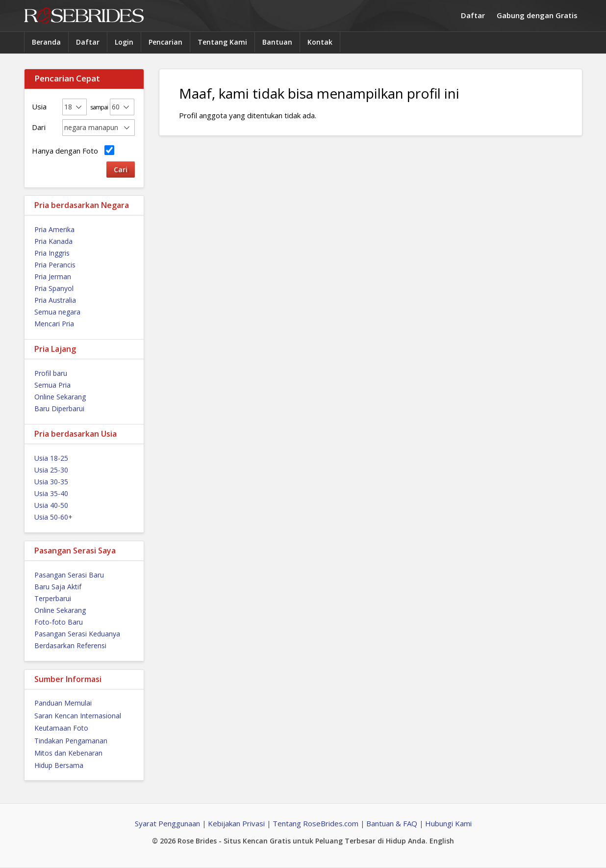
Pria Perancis (55, 265)
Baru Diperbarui (59, 408)
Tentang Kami (222, 42)
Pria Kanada (53, 241)
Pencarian (165, 42)
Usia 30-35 (51, 482)
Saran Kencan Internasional (78, 716)
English (442, 841)
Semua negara (57, 312)
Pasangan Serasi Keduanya (77, 634)
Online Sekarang (60, 397)
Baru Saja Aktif (58, 587)
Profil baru (51, 373)
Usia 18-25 (51, 458)
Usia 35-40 (51, 493)
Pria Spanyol (54, 288)
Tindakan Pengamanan (71, 741)
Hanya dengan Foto (73, 150)
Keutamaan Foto (61, 728)
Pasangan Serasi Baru (69, 575)
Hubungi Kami (448, 823)
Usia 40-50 (51, 505)
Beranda (46, 42)
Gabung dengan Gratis (537, 15)
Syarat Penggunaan (167, 823)
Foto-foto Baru (59, 622)
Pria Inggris (52, 253)
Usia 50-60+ (53, 517)
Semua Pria (52, 385)
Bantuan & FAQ (392, 823)
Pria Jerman (53, 276)
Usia (39, 106)
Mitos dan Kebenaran (68, 753)
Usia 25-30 (51, 470)
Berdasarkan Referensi (70, 645)
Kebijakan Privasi (236, 823)
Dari (39, 127)
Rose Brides (84, 16)
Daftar (473, 15)
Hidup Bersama (59, 765)
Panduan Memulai (63, 703)
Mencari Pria (54, 324)
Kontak (320, 42)
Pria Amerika (54, 229)
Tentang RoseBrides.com (316, 823)
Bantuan (277, 42)
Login (124, 42)
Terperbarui (53, 598)
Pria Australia (55, 300)
